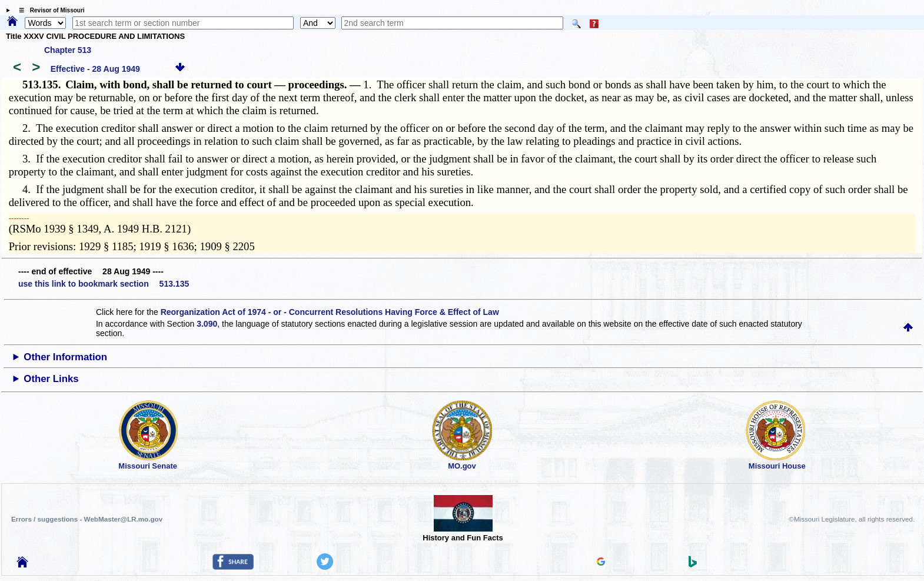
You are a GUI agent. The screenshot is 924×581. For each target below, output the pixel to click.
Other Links (51, 379)
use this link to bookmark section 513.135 (104, 284)
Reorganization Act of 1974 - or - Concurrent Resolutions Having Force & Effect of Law (330, 312)
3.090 (207, 324)
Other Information (65, 357)
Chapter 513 (68, 50)
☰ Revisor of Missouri (49, 10)
